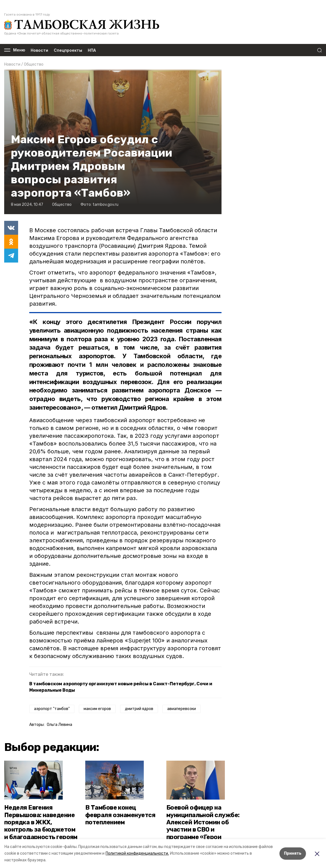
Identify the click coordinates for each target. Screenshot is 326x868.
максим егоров (97, 709)
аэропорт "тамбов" (52, 709)
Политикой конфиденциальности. (137, 853)
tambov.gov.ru (105, 205)
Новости (39, 50)
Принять (293, 853)
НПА (92, 50)
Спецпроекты (68, 50)
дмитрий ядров (139, 709)
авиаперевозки (182, 709)
